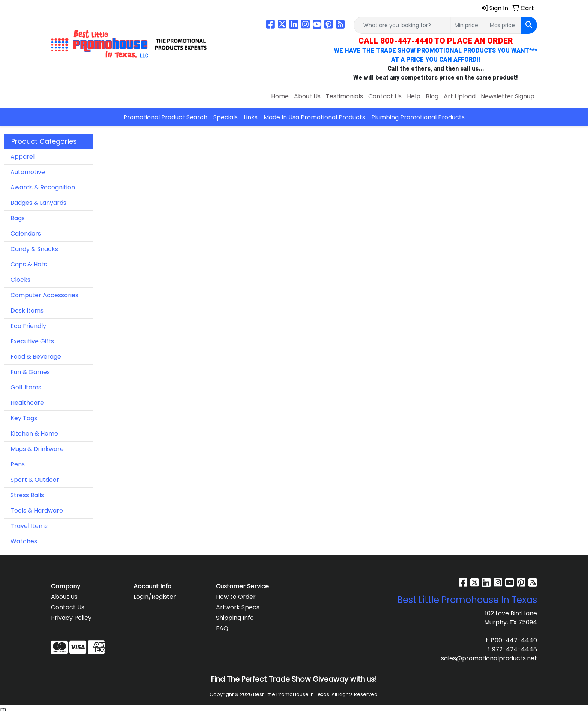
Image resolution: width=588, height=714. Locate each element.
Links (251, 117)
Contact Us (385, 96)
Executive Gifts (32, 341)
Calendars (26, 234)
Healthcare (27, 403)
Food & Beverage (36, 357)
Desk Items (27, 310)
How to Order (236, 597)
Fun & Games (30, 372)
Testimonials (344, 96)
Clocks (20, 280)
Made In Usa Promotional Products (314, 117)
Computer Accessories (44, 295)
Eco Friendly (28, 326)
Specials (226, 117)
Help (414, 96)
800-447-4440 (514, 640)
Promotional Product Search (165, 117)
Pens (18, 464)
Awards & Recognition (43, 187)
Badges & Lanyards (38, 203)
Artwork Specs (238, 607)
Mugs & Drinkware (37, 449)
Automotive (28, 172)
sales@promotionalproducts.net (489, 658)
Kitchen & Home (34, 434)
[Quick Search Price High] (503, 25)
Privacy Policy (71, 618)
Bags (18, 218)
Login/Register (155, 597)
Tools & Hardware (37, 510)
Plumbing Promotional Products (418, 117)
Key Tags (24, 418)
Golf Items (26, 387)
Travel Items (29, 526)
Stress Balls (27, 495)
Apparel (22, 157)
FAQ (222, 628)
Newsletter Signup (508, 96)
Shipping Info (235, 618)
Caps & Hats (29, 264)
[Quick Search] (402, 25)
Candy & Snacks (34, 249)
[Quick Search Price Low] (468, 25)
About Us (307, 96)
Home (280, 96)
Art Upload (460, 96)
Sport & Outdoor (35, 480)
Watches (24, 541)
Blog (432, 96)
